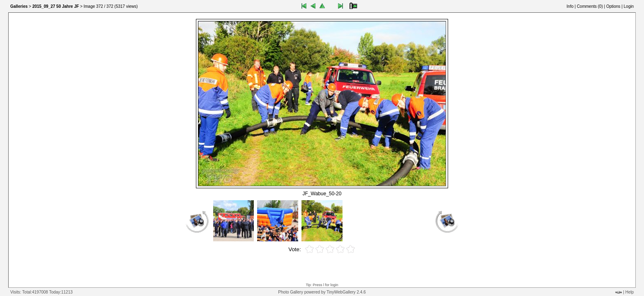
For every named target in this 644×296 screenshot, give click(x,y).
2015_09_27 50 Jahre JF (56, 6)
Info (570, 6)
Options (613, 6)
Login (629, 6)
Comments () (590, 6)
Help (629, 292)
